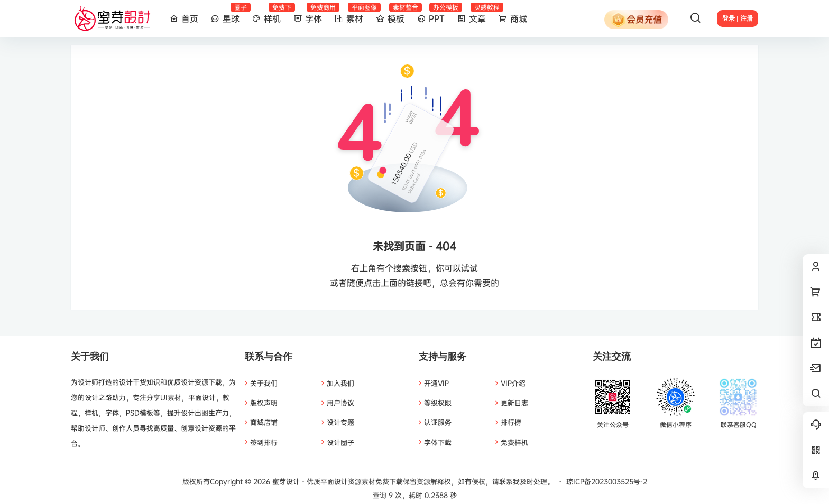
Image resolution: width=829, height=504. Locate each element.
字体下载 (438, 442)
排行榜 (511, 422)
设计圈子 (340, 442)
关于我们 (264, 383)
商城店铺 (264, 422)
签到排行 (264, 442)
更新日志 (514, 403)
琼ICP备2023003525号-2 (607, 481)
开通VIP (436, 383)
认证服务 (438, 422)
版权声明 (264, 403)
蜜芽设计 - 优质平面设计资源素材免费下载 (337, 481)
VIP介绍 (513, 383)
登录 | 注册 (738, 18)
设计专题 (340, 422)
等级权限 (438, 403)
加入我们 (340, 383)
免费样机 (514, 442)
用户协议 (340, 403)
